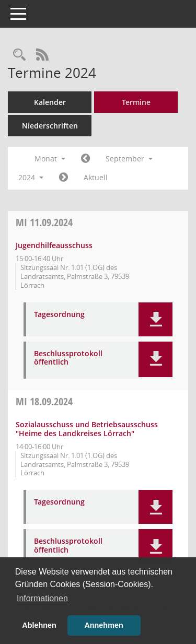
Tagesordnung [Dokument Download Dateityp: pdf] (59, 315)
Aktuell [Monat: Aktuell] (96, 177)
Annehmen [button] (103, 625)
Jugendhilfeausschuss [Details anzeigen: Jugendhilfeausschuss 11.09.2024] (54, 245)
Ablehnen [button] (39, 625)
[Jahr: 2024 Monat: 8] (85, 159)
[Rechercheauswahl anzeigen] (19, 55)
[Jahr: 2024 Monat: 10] (64, 178)
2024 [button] (31, 177)
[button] (155, 319)
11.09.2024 (44, 222)
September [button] (129, 159)
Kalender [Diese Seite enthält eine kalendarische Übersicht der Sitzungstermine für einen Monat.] (50, 102)
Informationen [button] (42, 598)
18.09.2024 (44, 401)
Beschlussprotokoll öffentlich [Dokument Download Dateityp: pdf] (68, 358)
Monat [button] (50, 159)
